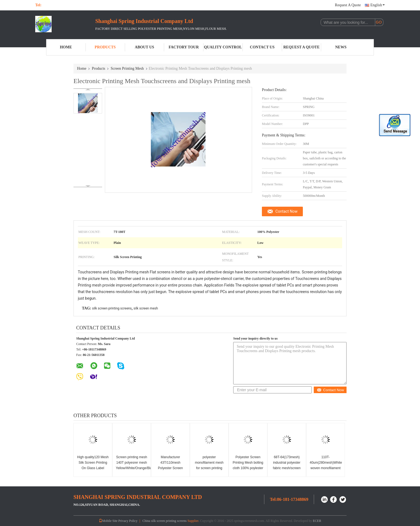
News (341, 47)
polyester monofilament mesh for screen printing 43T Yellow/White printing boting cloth (209, 468)
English (378, 5)
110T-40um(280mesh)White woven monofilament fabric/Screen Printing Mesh (326, 468)
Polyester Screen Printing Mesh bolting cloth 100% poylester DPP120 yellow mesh (248, 465)
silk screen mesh (146, 308)
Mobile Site (108, 521)
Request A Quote (348, 5)
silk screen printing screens (112, 308)
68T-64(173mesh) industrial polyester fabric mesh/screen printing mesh (287, 465)
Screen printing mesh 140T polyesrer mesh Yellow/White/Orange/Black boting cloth (132, 465)
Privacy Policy (128, 521)
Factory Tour (184, 47)
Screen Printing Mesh (127, 68)
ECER (317, 521)
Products (105, 47)
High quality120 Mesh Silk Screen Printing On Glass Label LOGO (93, 465)
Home (66, 47)
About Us (144, 47)
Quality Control (223, 47)
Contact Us (262, 47)
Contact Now (287, 211)
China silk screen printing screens (164, 521)
